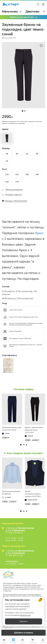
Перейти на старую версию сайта (22, 17)
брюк (39, 233)
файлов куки (25, 615)
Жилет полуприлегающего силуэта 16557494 (33, 494)
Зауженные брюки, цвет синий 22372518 (12, 429)
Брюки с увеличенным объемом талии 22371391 (34, 430)
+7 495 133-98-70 (14, 533)
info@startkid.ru (12, 561)
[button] (21, 445)
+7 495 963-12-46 (14, 555)
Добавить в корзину (23, 633)
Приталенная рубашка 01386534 (11, 493)
